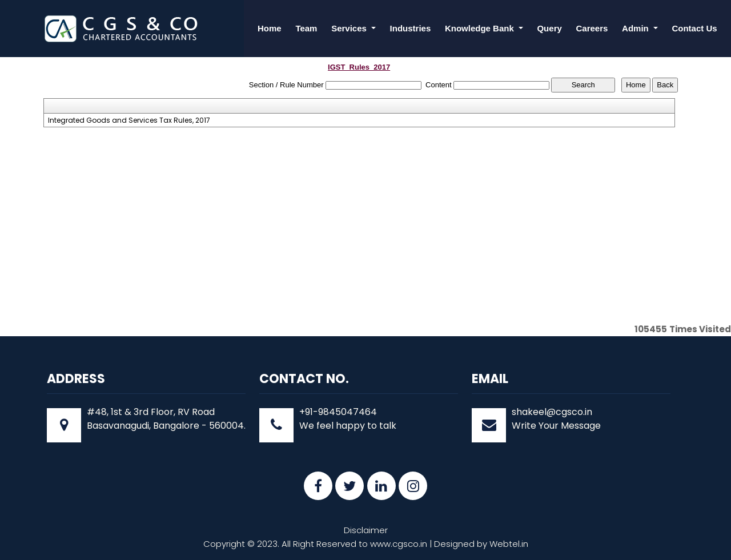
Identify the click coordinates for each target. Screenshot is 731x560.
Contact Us (694, 28)
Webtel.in (509, 544)
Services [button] (350, 28)
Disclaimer (366, 530)
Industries (411, 28)
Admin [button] (636, 28)
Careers (592, 28)
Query (549, 28)
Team (306, 28)
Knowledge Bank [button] (481, 28)
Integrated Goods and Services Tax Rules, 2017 (129, 120)
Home (270, 28)
